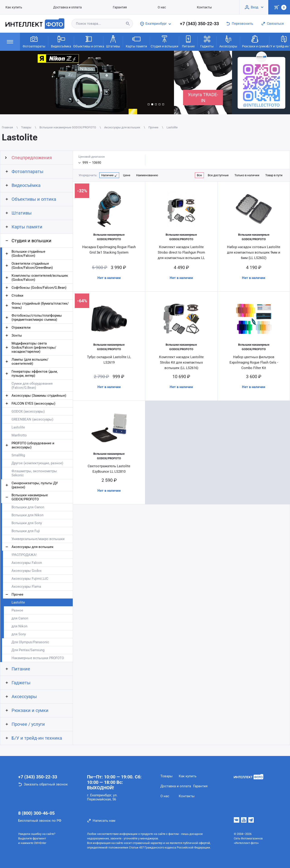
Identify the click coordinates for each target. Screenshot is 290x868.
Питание (188, 41)
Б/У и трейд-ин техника (37, 738)
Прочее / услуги (28, 724)
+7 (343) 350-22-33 (199, 24)
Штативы (113, 41)
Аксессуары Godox (27, 571)
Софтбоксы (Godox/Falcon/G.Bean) (39, 288)
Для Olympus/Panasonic (30, 642)
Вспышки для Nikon (28, 515)
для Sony (19, 634)
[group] (87, 83)
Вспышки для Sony (27, 523)
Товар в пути (274, 175)
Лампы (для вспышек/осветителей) (30, 362)
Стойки (17, 296)
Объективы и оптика (89, 41)
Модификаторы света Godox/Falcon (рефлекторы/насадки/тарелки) (34, 347)
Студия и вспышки (164, 41)
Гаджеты (207, 41)
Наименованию (147, 175)
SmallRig (18, 455)
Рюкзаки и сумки (255, 41)
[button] (149, 104)
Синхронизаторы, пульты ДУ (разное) (35, 485)
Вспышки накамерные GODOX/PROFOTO (30, 497)
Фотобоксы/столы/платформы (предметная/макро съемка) (37, 318)
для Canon (20, 618)
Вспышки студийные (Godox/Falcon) (28, 254)
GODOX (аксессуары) (28, 411)
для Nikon (19, 626)
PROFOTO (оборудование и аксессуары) (33, 445)
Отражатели (21, 328)
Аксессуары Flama (26, 587)
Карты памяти (136, 41)
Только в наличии (247, 175)
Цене (127, 175)
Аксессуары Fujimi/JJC (30, 579)
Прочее (17, 594)
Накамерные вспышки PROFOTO (38, 658)
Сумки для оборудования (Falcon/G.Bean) (32, 386)
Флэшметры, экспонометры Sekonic (34, 473)
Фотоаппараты (34, 41)
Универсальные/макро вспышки (38, 539)
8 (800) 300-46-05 (36, 813)
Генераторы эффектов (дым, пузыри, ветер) (35, 374)
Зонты (17, 335)
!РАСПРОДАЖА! (24, 555)
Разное (17, 610)
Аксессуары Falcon (27, 563)
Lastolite (18, 427)
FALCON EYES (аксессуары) (33, 403)
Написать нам (104, 821)
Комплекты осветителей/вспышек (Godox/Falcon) (40, 278)
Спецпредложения (32, 158)
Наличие (107, 175)
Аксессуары (228, 41)
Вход (255, 7)
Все (199, 175)
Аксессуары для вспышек (33, 547)
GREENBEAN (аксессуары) (32, 419)
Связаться (275, 24)
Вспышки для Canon (28, 507)
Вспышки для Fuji (26, 531)
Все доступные (218, 175)
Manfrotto (19, 435)
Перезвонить (242, 24)
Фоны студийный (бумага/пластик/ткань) (40, 306)
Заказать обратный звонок (46, 784)
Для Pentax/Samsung (28, 650)
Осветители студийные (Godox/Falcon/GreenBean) (32, 266)
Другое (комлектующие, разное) (37, 463)
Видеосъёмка (61, 41)
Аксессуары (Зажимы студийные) (39, 396)
